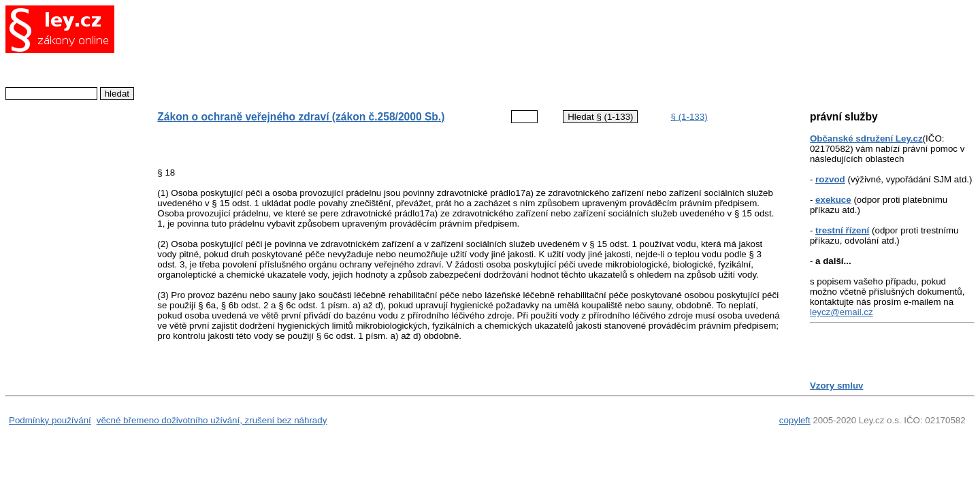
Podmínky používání (50, 420)
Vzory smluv (837, 386)
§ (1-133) (689, 117)
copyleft (795, 420)
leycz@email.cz (842, 312)
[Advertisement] (458, 51)
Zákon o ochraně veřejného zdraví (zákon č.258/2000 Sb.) (301, 117)
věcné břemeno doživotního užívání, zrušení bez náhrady (212, 420)
